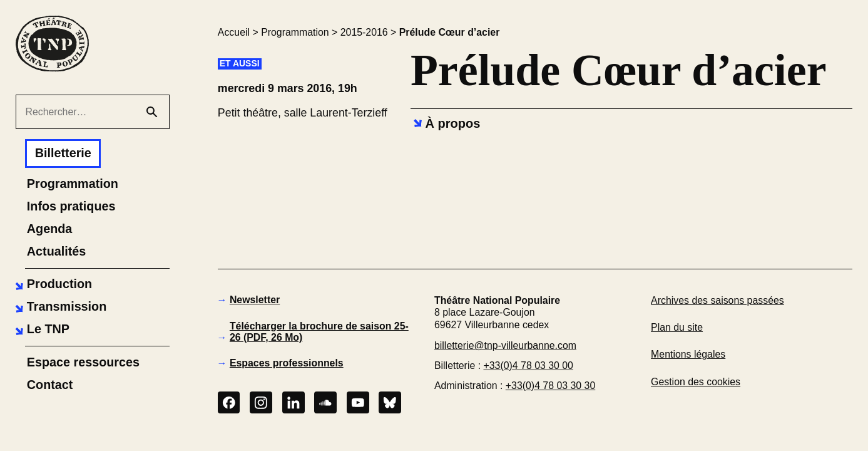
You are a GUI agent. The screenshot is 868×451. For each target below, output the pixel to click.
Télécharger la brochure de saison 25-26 (319, 332)
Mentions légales (688, 354)
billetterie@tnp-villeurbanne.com (505, 345)
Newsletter (255, 300)
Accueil (234, 32)
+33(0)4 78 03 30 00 (528, 365)
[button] (52, 284)
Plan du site (677, 327)
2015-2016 (364, 32)
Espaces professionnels (287, 363)
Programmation (295, 32)
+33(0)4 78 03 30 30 (550, 386)
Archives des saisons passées (717, 300)
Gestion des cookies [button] (696, 382)
